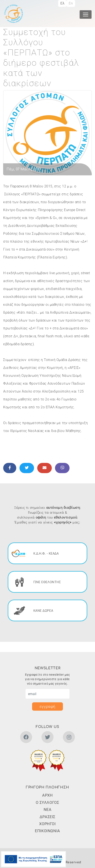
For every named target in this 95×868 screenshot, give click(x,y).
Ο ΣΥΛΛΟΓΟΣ (47, 802)
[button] (39, 761)
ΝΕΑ (48, 809)
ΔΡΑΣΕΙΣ (47, 817)
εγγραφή (47, 706)
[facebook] (26, 738)
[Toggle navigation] (86, 14)
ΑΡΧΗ (47, 795)
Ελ (62, 3)
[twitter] (47, 738)
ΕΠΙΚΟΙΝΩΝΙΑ (47, 831)
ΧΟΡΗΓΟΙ (47, 824)
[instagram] (69, 738)
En (71, 3)
